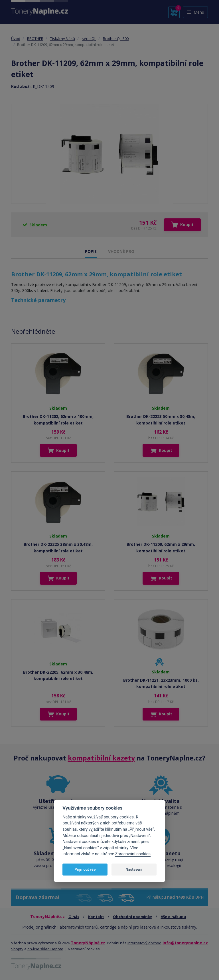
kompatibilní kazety (101, 758)
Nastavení (134, 869)
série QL (89, 39)
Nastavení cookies (84, 949)
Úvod (16, 39)
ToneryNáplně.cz (88, 943)
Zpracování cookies (133, 854)
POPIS (91, 251)
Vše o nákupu (174, 917)
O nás (74, 917)
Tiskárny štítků (63, 39)
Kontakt (96, 917)
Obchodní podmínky (132, 917)
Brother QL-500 (116, 39)
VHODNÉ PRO (121, 251)
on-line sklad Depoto (45, 949)
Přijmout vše (85, 869)
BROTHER (35, 39)
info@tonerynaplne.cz (185, 943)
